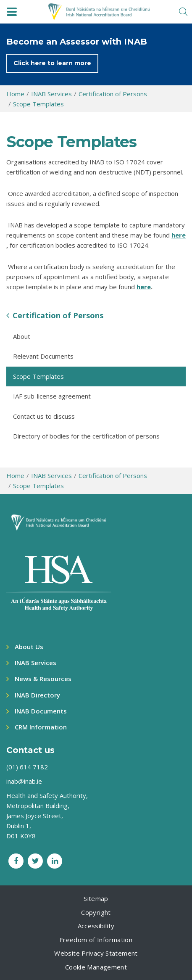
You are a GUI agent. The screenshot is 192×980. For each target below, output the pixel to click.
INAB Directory (37, 695)
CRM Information (41, 727)
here (179, 235)
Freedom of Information (96, 940)
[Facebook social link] (16, 861)
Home (15, 94)
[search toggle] (183, 12)
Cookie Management (96, 967)
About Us (29, 647)
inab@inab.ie (24, 781)
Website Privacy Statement (96, 953)
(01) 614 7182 (27, 767)
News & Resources (43, 679)
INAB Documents (41, 711)
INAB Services (51, 94)
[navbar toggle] (12, 12)
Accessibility (96, 926)
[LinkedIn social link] (55, 861)
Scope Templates (38, 104)
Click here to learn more (52, 63)
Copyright (96, 912)
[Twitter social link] (35, 861)
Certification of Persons (113, 94)
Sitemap (96, 898)
